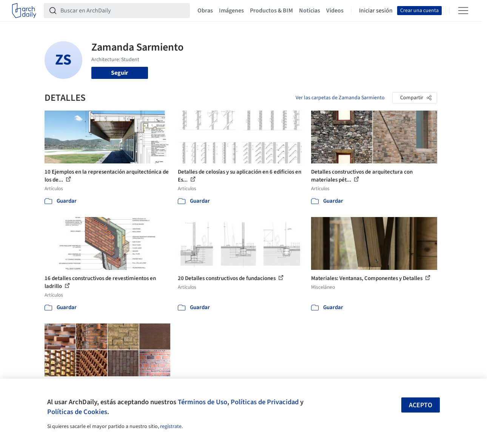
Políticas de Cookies (77, 412)
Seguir (119, 73)
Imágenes (231, 11)
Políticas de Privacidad (265, 402)
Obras (205, 11)
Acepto (421, 405)
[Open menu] (463, 11)
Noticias (310, 11)
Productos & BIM (271, 11)
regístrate (171, 426)
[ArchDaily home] (24, 11)
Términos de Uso (203, 402)
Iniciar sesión (376, 11)
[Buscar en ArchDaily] (123, 11)
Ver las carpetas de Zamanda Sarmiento (340, 98)
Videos (335, 11)
